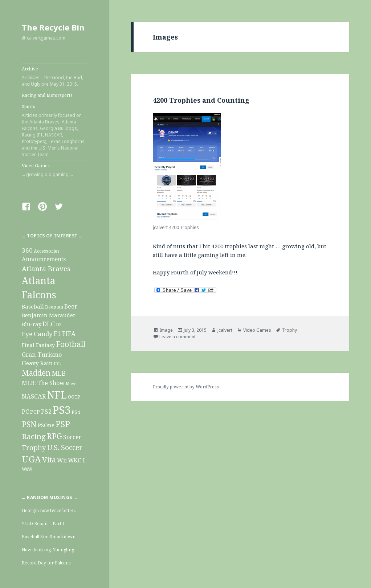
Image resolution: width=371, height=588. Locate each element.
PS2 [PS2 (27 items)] (46, 411)
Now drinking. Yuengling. (48, 550)
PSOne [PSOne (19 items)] (46, 425)
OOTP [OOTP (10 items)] (74, 397)
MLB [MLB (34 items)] (59, 373)
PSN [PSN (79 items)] (29, 424)
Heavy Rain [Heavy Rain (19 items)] (37, 363)
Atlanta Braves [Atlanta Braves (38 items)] (46, 268)
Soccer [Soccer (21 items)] (72, 437)
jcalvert (225, 330)
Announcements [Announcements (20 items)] (44, 259)
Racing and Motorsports (47, 95)
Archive (54, 77)
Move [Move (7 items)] (71, 384)
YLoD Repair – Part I (43, 524)
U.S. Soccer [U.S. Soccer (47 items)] (65, 447)
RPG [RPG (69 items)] (54, 436)
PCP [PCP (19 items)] (35, 412)
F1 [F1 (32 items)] (57, 334)
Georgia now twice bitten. (49, 511)
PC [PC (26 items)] (25, 411)
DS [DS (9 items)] (59, 324)
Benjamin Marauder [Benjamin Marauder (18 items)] (49, 315)
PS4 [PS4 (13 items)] (76, 412)
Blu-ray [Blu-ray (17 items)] (32, 324)
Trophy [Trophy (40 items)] (34, 447)
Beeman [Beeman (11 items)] (54, 307)
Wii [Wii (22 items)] (62, 460)
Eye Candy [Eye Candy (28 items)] (37, 334)
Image (166, 330)
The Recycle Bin (53, 27)
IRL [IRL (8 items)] (57, 364)
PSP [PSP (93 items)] (63, 424)
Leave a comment (178, 337)
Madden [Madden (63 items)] (36, 373)
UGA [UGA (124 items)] (31, 459)
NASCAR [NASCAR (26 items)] (34, 396)
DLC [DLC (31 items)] (49, 324)
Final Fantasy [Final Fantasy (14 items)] (38, 345)
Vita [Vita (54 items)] (49, 460)
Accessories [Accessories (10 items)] (47, 251)
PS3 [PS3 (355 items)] (62, 410)
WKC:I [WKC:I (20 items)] (76, 460)
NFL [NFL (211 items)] (57, 395)
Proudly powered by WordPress (186, 387)
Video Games (54, 170)
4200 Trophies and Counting (201, 100)
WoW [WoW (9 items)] (27, 469)
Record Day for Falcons (46, 563)
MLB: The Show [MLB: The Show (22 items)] (43, 383)
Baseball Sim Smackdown (49, 537)
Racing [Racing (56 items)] (34, 436)
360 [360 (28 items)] (27, 250)
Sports (54, 131)
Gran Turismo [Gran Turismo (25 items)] (42, 354)
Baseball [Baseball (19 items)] (33, 306)
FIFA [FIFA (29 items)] (69, 334)
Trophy (290, 330)
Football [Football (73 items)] (71, 344)
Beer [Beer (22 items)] (71, 306)
